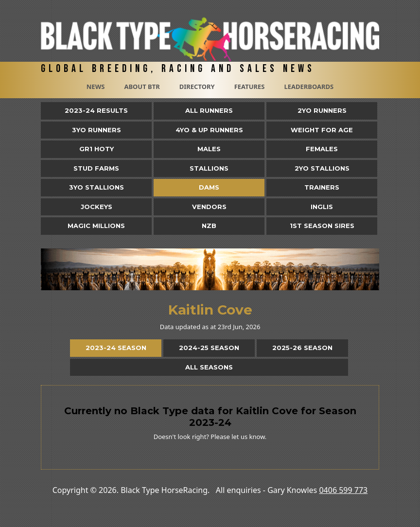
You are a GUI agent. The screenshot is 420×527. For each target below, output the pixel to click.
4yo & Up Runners (209, 130)
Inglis (322, 207)
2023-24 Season (116, 348)
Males (209, 149)
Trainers (322, 187)
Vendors (209, 207)
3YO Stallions (96, 187)
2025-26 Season (302, 348)
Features (250, 87)
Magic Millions (96, 226)
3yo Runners (96, 130)
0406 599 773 (343, 490)
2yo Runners (322, 110)
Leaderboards (309, 87)
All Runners (209, 110)
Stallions (209, 168)
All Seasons (209, 367)
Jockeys (96, 207)
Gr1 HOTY (96, 149)
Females (322, 149)
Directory (197, 87)
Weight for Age (322, 130)
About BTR (142, 87)
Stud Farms (96, 168)
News (96, 87)
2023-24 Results (96, 110)
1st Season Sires (322, 226)
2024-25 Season (209, 348)
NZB (209, 226)
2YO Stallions (322, 168)
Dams (209, 187)
